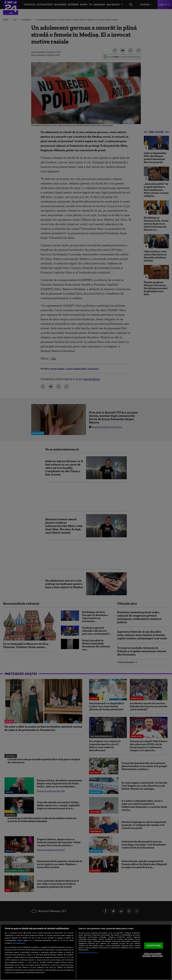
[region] (86, 952)
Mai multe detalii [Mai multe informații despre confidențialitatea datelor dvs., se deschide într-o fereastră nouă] (19, 943)
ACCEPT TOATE (154, 946)
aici (26, 962)
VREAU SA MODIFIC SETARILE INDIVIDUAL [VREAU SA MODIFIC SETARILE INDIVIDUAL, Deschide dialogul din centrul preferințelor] (153, 955)
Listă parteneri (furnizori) (88, 953)
